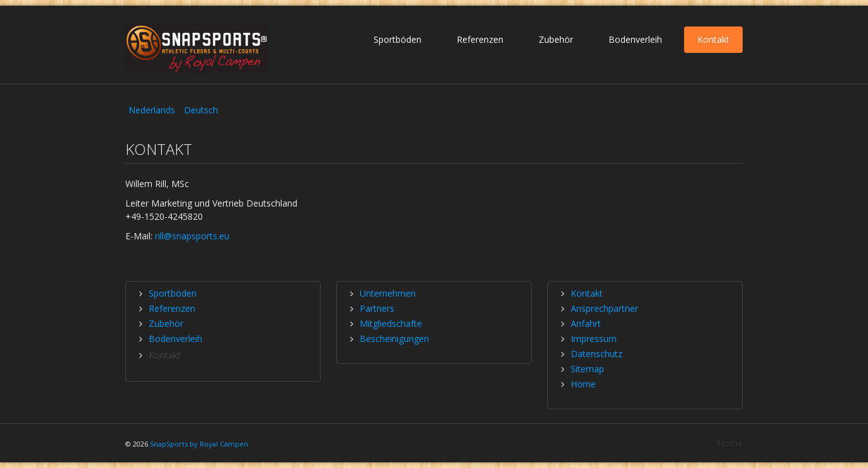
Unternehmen (388, 293)
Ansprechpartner (604, 308)
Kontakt (713, 39)
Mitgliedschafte (391, 323)
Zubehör (556, 39)
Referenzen (480, 39)
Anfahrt (586, 323)
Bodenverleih (635, 39)
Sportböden (397, 39)
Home (583, 384)
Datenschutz (597, 354)
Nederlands (153, 110)
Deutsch (201, 110)
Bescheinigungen (394, 339)
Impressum (594, 339)
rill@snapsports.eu (192, 236)
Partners (377, 308)
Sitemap (587, 369)
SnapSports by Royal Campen (199, 444)
